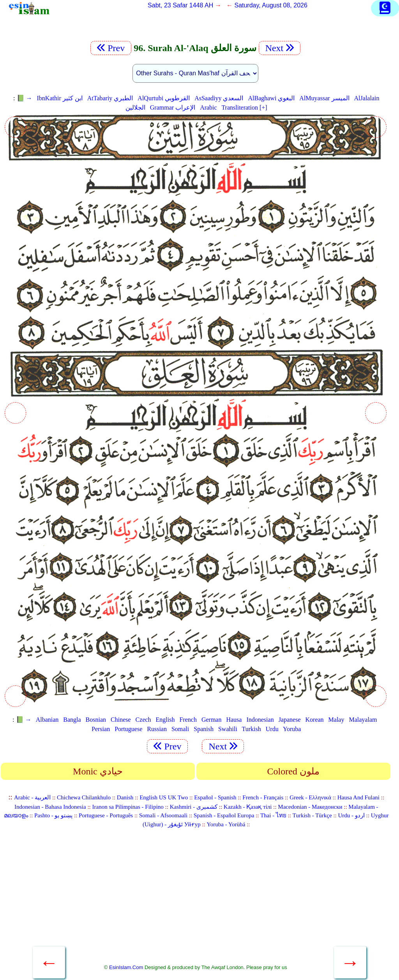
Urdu (272, 729)
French (188, 720)
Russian (157, 729)
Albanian (47, 720)
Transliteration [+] (244, 107)
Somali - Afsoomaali (163, 815)
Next (280, 48)
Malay (336, 720)
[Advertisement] (196, 900)
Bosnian (96, 720)
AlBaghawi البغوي (271, 98)
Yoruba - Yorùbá (226, 824)
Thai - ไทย (273, 815)
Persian (101, 729)
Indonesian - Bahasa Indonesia (50, 807)
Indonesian (260, 720)
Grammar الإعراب (173, 107)
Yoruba (292, 729)
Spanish (204, 729)
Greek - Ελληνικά (310, 797)
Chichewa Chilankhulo (84, 797)
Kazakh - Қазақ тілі (248, 807)
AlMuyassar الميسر (324, 98)
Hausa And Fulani (358, 797)
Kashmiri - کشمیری (194, 807)
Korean (315, 720)
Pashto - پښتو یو (53, 815)
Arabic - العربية (32, 797)
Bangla (72, 720)
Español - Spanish (215, 797)
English (165, 720)
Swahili (228, 729)
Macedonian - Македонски (310, 807)
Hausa (234, 720)
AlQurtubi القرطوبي (164, 98)
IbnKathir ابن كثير (60, 98)
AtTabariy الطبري (110, 98)
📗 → (25, 98)
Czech (143, 720)
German (212, 720)
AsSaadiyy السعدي (219, 98)
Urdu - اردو (351, 815)
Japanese (290, 720)
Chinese (121, 720)
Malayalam (363, 720)
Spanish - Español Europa (224, 815)
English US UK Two (164, 797)
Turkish (252, 729)
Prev (111, 48)
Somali (180, 729)
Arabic (208, 107)
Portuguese (128, 729)
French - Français (263, 797)
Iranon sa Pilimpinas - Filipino (128, 807)
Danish (125, 797)
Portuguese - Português (106, 815)
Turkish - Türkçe (312, 815)
